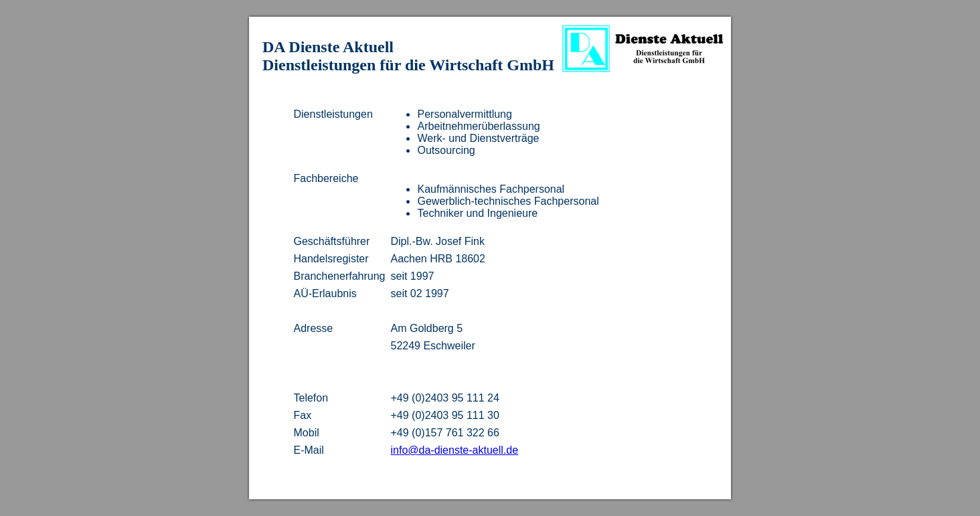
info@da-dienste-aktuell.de (454, 450)
